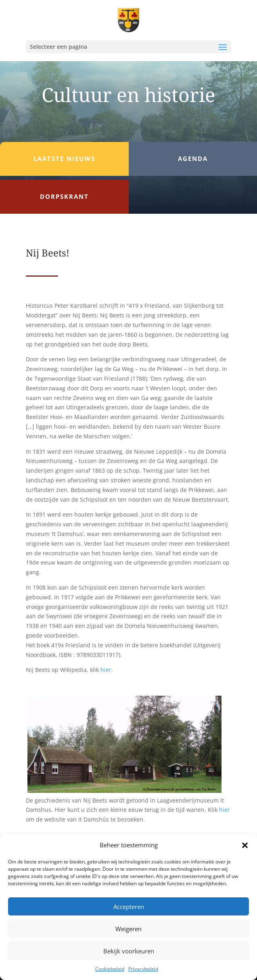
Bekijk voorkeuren (129, 951)
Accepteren (129, 907)
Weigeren (128, 929)
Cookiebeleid (110, 969)
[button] (245, 845)
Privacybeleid (143, 969)
